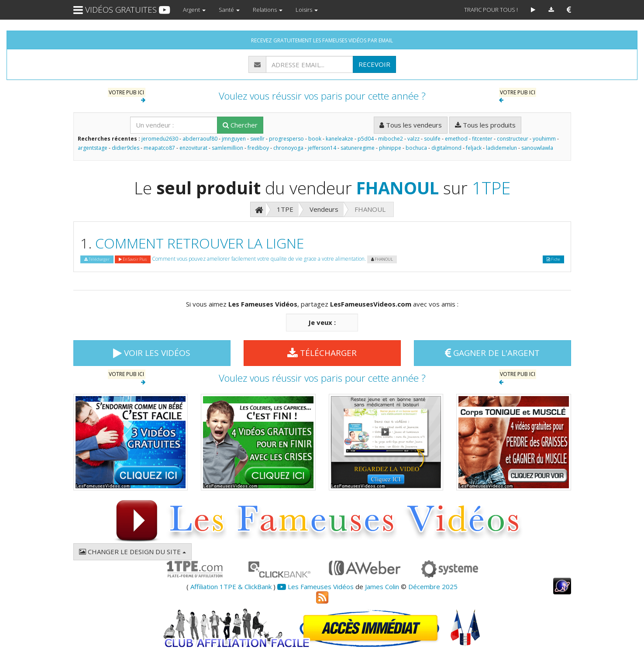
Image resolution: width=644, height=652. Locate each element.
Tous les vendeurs (411, 125)
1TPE (491, 188)
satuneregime (358, 148)
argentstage (93, 148)
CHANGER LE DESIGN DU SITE (133, 552)
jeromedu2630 (160, 139)
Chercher (240, 125)
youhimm (544, 139)
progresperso (286, 139)
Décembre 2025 (433, 586)
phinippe (390, 148)
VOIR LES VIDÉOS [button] (152, 353)
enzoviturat (193, 148)
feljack (474, 148)
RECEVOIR (374, 64)
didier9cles (126, 148)
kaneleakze (339, 139)
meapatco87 (159, 148)
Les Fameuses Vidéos (315, 586)
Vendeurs (324, 209)
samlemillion (227, 148)
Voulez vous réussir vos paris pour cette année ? (322, 96)
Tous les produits (485, 125)
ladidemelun (501, 148)
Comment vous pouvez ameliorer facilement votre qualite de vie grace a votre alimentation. (259, 259)
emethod (456, 139)
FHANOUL (398, 188)
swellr (257, 139)
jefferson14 (322, 148)
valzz (413, 139)
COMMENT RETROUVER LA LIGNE (200, 243)
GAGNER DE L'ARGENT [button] (492, 353)
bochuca (416, 148)
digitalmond (446, 148)
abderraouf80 (200, 139)
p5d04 (366, 139)
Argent (194, 10)
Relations (268, 10)
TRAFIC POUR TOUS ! (491, 10)
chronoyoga (288, 148)
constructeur (513, 139)
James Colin (382, 586)
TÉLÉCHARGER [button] (322, 353)
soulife (432, 139)
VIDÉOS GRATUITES (122, 10)
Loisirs (307, 10)
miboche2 (391, 139)
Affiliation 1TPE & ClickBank (231, 586)
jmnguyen (234, 139)
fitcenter (482, 139)
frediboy (258, 148)
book (315, 139)
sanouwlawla (537, 148)
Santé (229, 10)
